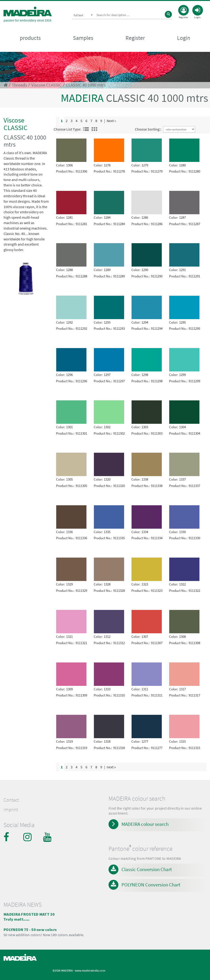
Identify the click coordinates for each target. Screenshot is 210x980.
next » (111, 767)
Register (135, 38)
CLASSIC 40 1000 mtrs (86, 85)
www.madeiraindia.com (90, 970)
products (30, 38)
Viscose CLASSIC (46, 85)
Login (184, 38)
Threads (19, 85)
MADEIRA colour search (145, 824)
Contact (11, 800)
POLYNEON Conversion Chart (151, 885)
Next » (111, 121)
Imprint (11, 810)
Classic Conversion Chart (147, 869)
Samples (83, 38)
